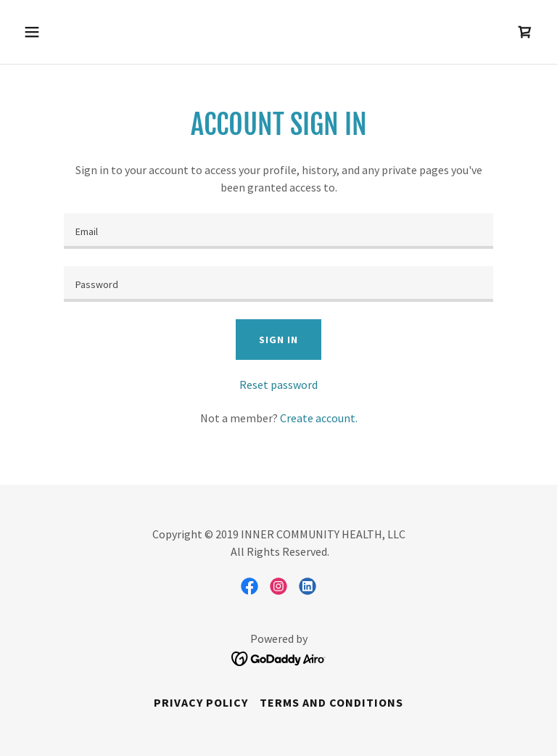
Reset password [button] (278, 385)
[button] (77, 32)
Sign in (278, 340)
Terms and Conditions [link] (331, 702)
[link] (525, 32)
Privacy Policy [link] (201, 702)
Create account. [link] (319, 418)
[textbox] (278, 231)
